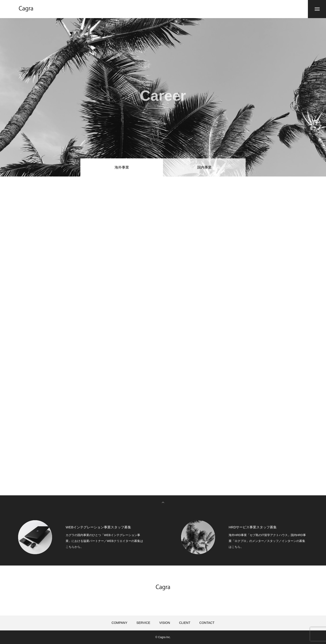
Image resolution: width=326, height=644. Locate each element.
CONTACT (207, 623)
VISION (165, 623)
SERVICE (143, 623)
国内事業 (204, 167)
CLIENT (185, 623)
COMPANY (120, 623)
